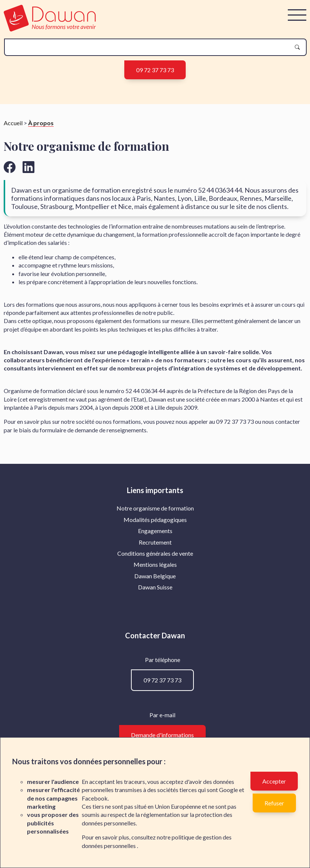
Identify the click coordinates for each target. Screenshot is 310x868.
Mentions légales (155, 564)
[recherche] (149, 47)
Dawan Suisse (155, 587)
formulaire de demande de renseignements (93, 430)
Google (228, 790)
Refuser (274, 803)
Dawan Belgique (155, 576)
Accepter (274, 781)
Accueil (13, 123)
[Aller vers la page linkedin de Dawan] (28, 167)
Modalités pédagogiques (155, 520)
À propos (41, 123)
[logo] (50, 29)
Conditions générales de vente (155, 553)
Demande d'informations (162, 735)
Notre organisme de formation (155, 508)
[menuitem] (155, 508)
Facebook (95, 798)
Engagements (155, 531)
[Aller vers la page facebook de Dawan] (10, 167)
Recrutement (155, 542)
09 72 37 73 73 (155, 70)
